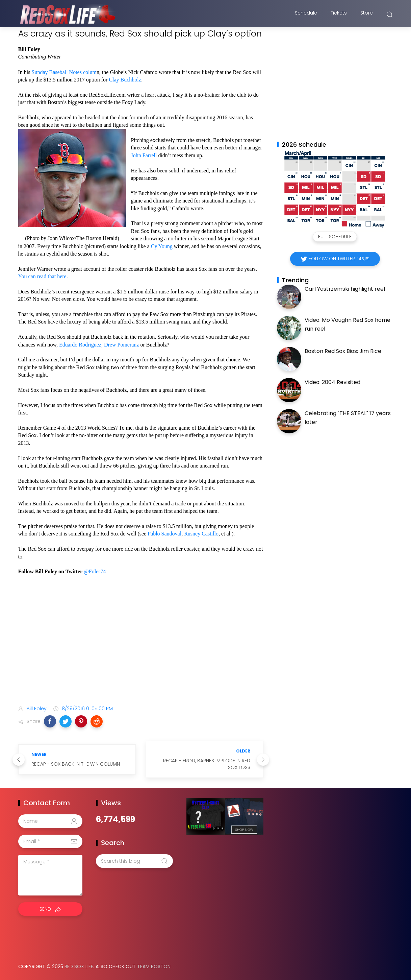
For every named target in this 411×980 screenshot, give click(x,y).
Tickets (339, 15)
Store (367, 15)
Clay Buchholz (125, 80)
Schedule (306, 15)
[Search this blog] (134, 861)
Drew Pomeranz (122, 345)
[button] (50, 721)
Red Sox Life (79, 966)
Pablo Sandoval (164, 534)
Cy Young (162, 246)
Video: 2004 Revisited (332, 382)
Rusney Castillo (201, 534)
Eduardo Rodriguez (80, 345)
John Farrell (144, 155)
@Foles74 (95, 571)
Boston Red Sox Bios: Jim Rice (343, 351)
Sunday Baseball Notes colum (64, 72)
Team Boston (154, 966)
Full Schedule (335, 237)
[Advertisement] (141, 647)
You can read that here (42, 276)
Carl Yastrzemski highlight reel (345, 289)
